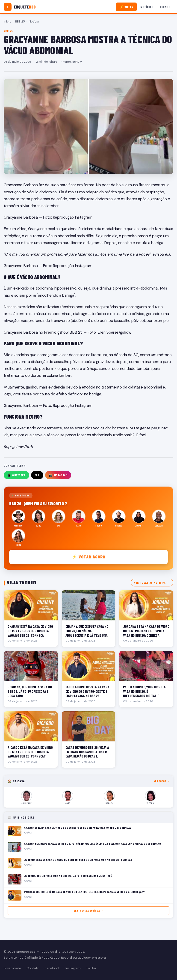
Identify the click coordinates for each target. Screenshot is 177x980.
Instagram (73, 968)
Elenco (165, 7)
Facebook (52, 968)
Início (7, 21)
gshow (77, 62)
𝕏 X (37, 475)
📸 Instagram (58, 475)
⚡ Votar (126, 7)
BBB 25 (20, 21)
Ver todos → (162, 781)
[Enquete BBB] (20, 7)
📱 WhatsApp (16, 475)
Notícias (147, 7)
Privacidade (12, 968)
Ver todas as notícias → (152, 583)
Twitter (91, 968)
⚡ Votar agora (89, 557)
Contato (33, 968)
